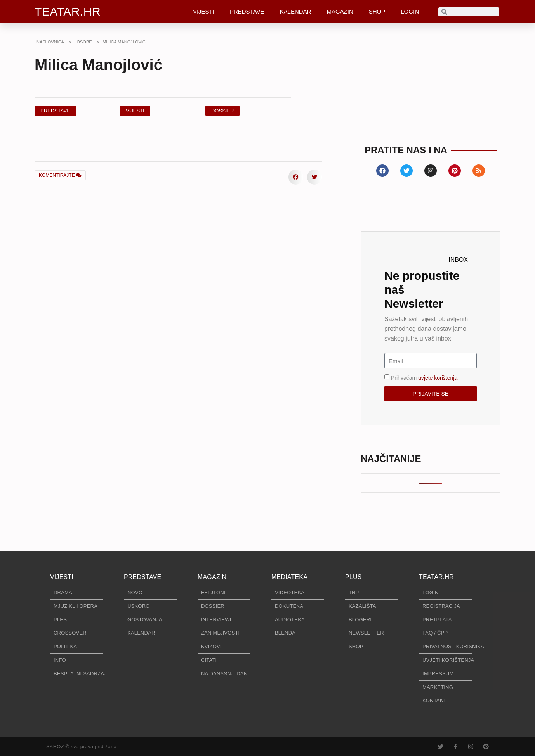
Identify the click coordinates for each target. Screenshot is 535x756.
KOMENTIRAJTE (60, 175)
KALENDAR (296, 11)
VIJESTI (204, 11)
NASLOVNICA (50, 42)
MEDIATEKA (289, 577)
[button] (223, 111)
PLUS (353, 577)
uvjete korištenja (438, 378)
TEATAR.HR (68, 11)
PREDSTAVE (247, 11)
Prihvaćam (424, 378)
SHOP (377, 11)
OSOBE (84, 42)
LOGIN (410, 11)
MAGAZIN (340, 11)
